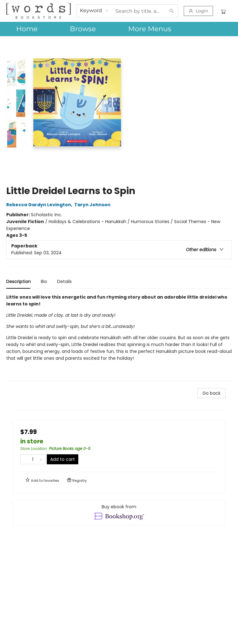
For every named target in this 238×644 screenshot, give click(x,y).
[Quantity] (33, 459)
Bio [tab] (44, 281)
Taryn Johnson (93, 205)
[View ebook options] (119, 513)
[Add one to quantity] (41, 459)
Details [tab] (64, 281)
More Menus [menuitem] (150, 29)
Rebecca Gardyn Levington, (40, 205)
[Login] (198, 11)
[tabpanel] (119, 337)
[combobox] (94, 11)
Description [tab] (19, 281)
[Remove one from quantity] (24, 459)
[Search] (172, 11)
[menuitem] (27, 29)
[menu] (119, 29)
